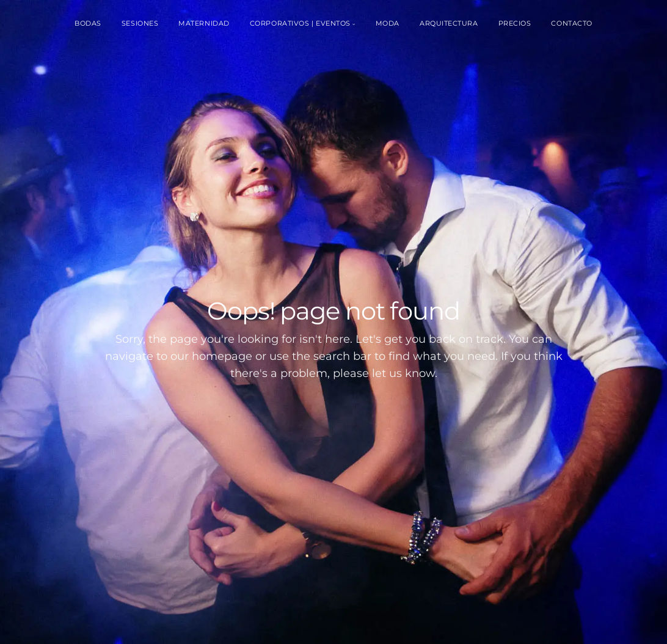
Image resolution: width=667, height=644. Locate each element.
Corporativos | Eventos (300, 23)
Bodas (88, 23)
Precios (515, 23)
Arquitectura (449, 23)
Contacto (571, 23)
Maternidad (204, 23)
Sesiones (140, 23)
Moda (388, 23)
